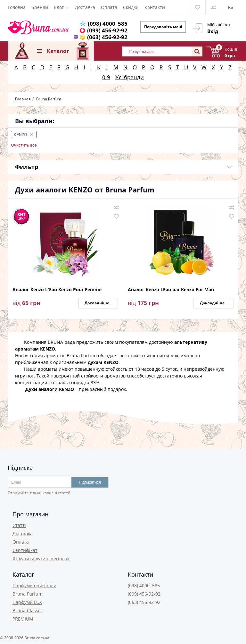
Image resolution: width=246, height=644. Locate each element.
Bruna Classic (27, 610)
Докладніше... (98, 303)
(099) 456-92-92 (108, 30)
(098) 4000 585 (108, 24)
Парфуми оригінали (34, 585)
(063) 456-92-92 (108, 37)
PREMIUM (23, 619)
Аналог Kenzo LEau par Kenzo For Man (171, 290)
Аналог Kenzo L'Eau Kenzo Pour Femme (57, 290)
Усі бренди (130, 77)
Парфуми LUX (27, 602)
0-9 (106, 77)
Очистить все (24, 145)
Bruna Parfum (28, 594)
